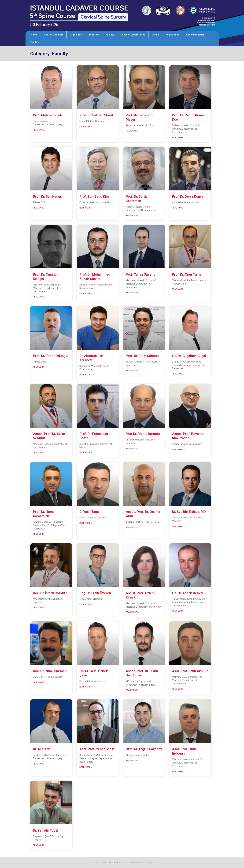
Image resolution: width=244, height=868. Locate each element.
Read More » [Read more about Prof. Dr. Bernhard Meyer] (132, 131)
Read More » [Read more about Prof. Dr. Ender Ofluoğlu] (39, 367)
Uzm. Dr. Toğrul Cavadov (144, 749)
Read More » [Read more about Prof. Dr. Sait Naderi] (39, 208)
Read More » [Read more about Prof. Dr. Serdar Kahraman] (132, 216)
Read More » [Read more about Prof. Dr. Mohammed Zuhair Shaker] (86, 293)
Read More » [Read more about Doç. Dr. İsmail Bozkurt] (39, 608)
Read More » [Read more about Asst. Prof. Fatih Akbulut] (178, 689)
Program (94, 35)
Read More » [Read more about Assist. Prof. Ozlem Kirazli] (132, 612)
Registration (172, 35)
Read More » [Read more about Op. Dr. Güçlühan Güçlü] (178, 374)
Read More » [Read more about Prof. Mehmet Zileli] (39, 130)
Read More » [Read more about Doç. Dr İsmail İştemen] (39, 682)
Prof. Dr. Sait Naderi (48, 197)
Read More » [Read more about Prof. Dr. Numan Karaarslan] (39, 534)
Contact (35, 42)
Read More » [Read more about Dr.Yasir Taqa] (86, 523)
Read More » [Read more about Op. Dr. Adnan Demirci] (178, 611)
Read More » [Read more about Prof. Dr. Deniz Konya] (178, 208)
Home (34, 35)
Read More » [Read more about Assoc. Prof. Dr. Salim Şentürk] (39, 453)
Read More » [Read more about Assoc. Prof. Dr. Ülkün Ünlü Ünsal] (132, 690)
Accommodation (195, 35)
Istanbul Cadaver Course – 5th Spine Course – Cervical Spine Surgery (122, 862)
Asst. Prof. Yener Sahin (97, 749)
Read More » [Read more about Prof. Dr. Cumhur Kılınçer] (39, 297)
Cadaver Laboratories (133, 35)
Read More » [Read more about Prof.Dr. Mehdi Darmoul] (132, 448)
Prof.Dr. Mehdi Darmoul (144, 434)
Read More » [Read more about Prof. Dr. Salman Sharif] (86, 127)
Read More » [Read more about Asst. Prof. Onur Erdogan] (178, 772)
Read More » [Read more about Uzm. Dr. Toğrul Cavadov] (132, 760)
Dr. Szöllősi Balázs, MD (189, 512)
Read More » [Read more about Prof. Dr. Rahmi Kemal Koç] (178, 138)
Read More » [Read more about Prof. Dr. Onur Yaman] (178, 289)
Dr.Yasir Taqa (89, 512)
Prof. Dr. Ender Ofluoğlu (51, 356)
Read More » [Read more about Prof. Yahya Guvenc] (132, 293)
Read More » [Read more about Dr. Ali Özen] (39, 764)
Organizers (76, 35)
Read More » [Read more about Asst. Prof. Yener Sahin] (86, 767)
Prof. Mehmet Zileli (47, 115)
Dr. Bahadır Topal (46, 830)
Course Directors (54, 35)
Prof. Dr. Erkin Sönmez (143, 356)
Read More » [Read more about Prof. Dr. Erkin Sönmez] (132, 370)
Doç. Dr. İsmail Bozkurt (50, 593)
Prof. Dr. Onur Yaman (188, 274)
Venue (155, 35)
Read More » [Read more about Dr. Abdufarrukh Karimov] (86, 375)
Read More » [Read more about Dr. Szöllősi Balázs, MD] (178, 526)
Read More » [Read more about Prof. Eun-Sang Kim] (86, 208)
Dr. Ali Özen (42, 749)
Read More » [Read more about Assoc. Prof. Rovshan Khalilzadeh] (178, 449)
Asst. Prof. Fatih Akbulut (190, 671)
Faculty (110, 35)
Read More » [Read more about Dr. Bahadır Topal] (39, 845)
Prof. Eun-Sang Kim (94, 197)
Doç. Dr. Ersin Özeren (95, 593)
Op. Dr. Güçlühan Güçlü (189, 356)
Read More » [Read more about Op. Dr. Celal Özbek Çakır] (86, 687)
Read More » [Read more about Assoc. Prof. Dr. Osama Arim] (132, 527)
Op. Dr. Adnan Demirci (188, 593)
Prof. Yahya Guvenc (140, 274)
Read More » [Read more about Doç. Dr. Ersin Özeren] (86, 604)
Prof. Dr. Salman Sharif (96, 115)
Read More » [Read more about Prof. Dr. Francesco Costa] (86, 453)
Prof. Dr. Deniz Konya (188, 197)
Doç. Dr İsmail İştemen (50, 671)
